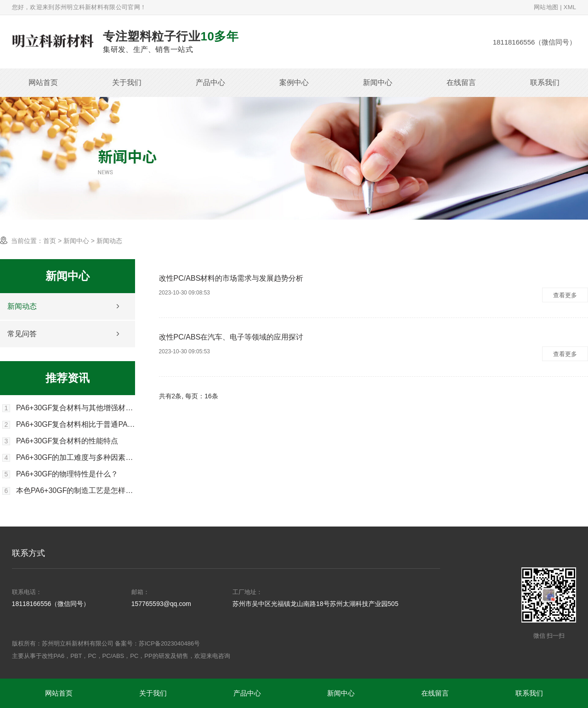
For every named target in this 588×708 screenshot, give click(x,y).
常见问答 (22, 334)
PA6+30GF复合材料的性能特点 (67, 441)
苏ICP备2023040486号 (169, 643)
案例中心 (294, 82)
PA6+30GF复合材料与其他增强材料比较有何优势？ (76, 408)
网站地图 (546, 7)
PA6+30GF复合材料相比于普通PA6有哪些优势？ (76, 425)
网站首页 (43, 82)
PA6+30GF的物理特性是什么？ (67, 474)
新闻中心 (378, 82)
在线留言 (461, 82)
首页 (50, 241)
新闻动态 (22, 306)
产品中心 (210, 82)
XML (570, 7)
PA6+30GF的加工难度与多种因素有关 (76, 458)
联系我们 (545, 82)
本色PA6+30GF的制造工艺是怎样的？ (76, 491)
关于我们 (127, 82)
